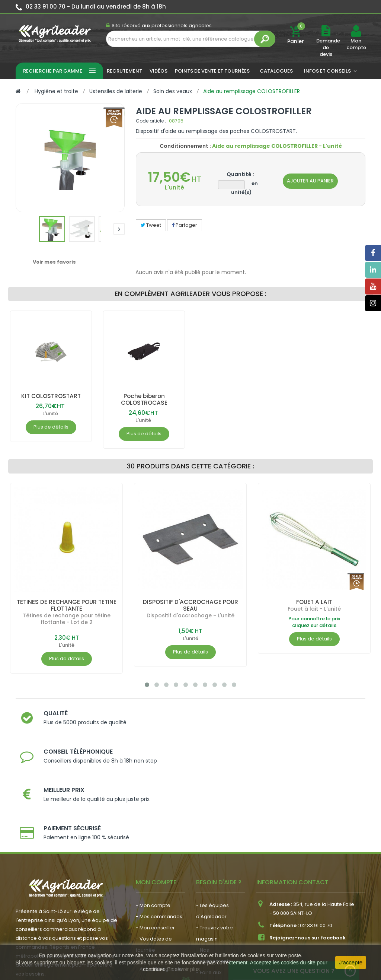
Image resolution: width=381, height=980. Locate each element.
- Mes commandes (159, 830)
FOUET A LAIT (314, 602)
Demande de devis (328, 47)
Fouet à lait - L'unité (314, 609)
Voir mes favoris (54, 262)
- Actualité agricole (159, 882)
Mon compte (356, 44)
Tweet (151, 225)
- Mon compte (153, 819)
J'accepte (351, 962)
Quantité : (240, 174)
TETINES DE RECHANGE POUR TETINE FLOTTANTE (66, 605)
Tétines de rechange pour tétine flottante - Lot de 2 (67, 619)
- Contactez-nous (218, 908)
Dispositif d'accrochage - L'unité (190, 615)
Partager (185, 225)
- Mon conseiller (155, 841)
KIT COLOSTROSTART (51, 396)
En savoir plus (183, 969)
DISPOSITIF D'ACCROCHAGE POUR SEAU (190, 605)
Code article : (151, 121)
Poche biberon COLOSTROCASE (144, 399)
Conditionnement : (185, 146)
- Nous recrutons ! (157, 893)
